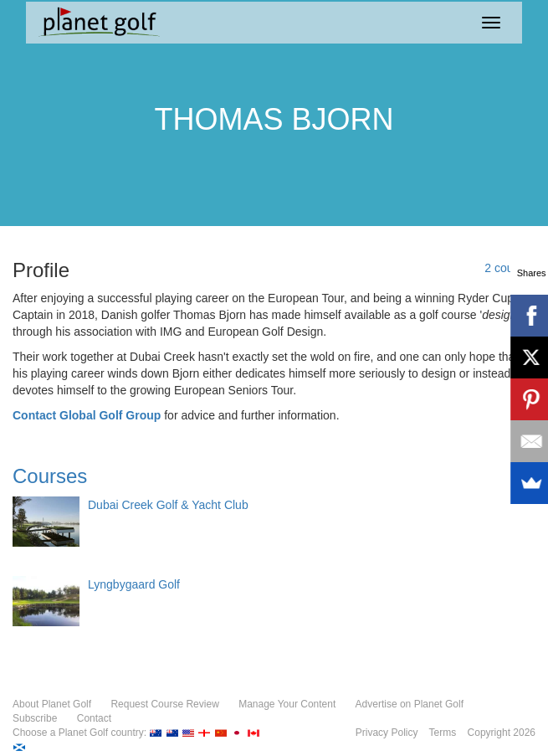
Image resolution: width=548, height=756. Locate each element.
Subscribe (35, 718)
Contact (94, 718)
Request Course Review (164, 704)
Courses (50, 476)
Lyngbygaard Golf (134, 584)
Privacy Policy (387, 733)
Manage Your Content (287, 704)
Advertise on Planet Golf (410, 704)
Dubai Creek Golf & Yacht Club (168, 505)
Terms (443, 733)
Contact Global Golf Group (87, 415)
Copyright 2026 (502, 733)
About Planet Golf (52, 704)
